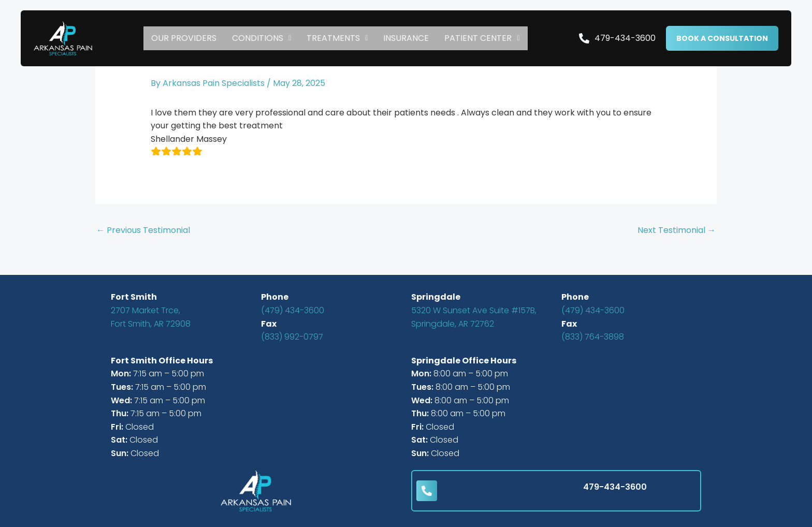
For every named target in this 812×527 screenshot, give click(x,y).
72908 (177, 324)
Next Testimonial (677, 230)
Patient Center (482, 38)
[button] (262, 38)
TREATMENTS (337, 38)
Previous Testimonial (143, 230)
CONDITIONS (262, 38)
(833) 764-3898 (593, 337)
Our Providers (184, 38)
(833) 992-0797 (292, 337)
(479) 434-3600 (293, 310)
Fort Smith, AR (137, 324)
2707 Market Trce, (146, 310)
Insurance (406, 38)
